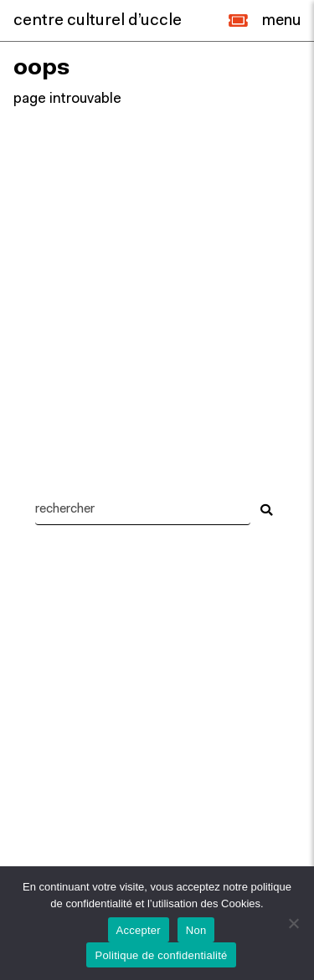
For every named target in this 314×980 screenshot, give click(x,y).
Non (196, 930)
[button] (238, 21)
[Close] (281, 21)
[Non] (293, 923)
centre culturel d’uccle (98, 21)
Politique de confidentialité (161, 955)
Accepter (139, 930)
